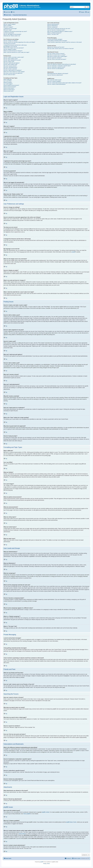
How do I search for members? (54, 58)
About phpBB (27, 814)
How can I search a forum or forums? (56, 54)
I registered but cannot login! (10, 29)
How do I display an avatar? (10, 49)
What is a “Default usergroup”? (54, 33)
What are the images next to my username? (14, 48)
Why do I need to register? (10, 24)
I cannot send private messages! (55, 39)
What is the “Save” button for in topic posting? (14, 72)
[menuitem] (13, 12)
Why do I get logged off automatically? (12, 34)
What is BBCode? (8, 80)
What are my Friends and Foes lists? (56, 47)
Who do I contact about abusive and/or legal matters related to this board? (64, 83)
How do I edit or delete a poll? (10, 64)
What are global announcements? (11, 85)
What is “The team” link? (53, 34)
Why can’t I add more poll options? (12, 63)
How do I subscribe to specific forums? (56, 67)
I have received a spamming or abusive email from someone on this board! (65, 42)
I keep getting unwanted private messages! (57, 41)
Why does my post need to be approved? (13, 73)
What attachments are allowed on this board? (58, 74)
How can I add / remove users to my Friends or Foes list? (61, 49)
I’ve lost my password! (9, 33)
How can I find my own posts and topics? (57, 59)
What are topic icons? (9, 91)
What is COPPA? (8, 26)
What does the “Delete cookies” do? (12, 36)
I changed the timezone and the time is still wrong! (15, 45)
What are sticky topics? (9, 88)
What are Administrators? (53, 24)
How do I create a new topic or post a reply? (14, 57)
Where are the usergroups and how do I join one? (59, 29)
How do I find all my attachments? (55, 75)
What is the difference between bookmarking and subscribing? (62, 64)
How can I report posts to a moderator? (13, 70)
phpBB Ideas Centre (71, 822)
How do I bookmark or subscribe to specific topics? (59, 66)
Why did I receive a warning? (10, 69)
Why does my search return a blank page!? (57, 56)
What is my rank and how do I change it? (13, 51)
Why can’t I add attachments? (10, 67)
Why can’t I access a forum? (10, 66)
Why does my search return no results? (56, 55)
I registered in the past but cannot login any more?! (15, 31)
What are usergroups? (52, 27)
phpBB (73, 252)
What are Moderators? (52, 26)
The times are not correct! (9, 44)
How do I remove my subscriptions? (56, 69)
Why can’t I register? (8, 27)
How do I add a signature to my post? (12, 60)
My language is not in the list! (10, 46)
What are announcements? (10, 87)
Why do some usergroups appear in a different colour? (60, 31)
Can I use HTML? (8, 81)
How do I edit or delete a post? (11, 59)
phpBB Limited (46, 812)
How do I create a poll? (9, 62)
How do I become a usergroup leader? (56, 30)
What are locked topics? (9, 90)
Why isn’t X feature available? (54, 81)
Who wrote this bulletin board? (54, 80)
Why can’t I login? (8, 30)
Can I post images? (8, 84)
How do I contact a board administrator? (57, 84)
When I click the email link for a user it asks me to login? (16, 52)
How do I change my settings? (11, 41)
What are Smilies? (8, 82)
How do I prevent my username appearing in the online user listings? (19, 42)
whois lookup (22, 834)
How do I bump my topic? (9, 75)
